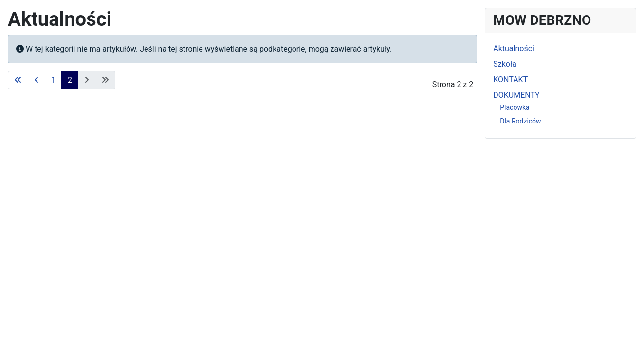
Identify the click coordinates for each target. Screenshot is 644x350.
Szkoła (505, 64)
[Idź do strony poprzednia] (37, 80)
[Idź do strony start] (18, 80)
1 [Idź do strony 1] (53, 80)
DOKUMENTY (516, 95)
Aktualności (514, 48)
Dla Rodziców (520, 121)
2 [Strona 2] (70, 80)
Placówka (515, 107)
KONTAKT (510, 79)
